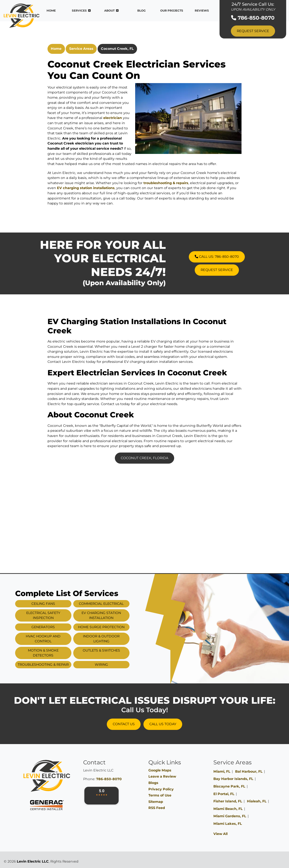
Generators (56, 627)
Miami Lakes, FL (228, 824)
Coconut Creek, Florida (144, 458)
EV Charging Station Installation (114, 615)
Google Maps (160, 770)
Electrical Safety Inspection (56, 615)
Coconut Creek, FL (117, 49)
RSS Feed (157, 808)
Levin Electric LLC (33, 861)
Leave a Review (162, 776)
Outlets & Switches (114, 650)
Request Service (253, 31)
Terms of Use (160, 795)
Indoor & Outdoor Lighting (114, 639)
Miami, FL (222, 771)
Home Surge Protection (114, 627)
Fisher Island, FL (228, 801)
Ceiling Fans (56, 604)
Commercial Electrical (114, 604)
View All (220, 834)
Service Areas (81, 49)
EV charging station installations (86, 188)
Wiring (114, 665)
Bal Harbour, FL (249, 771)
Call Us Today (163, 724)
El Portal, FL (224, 794)
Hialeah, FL (257, 801)
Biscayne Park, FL (229, 786)
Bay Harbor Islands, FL (233, 779)
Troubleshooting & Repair (56, 665)
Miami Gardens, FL (230, 816)
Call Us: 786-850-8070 (230, 257)
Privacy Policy (161, 789)
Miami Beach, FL (228, 809)
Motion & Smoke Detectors (56, 653)
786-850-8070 (253, 18)
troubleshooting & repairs (166, 183)
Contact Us (124, 724)
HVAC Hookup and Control (56, 639)
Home (56, 49)
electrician (113, 118)
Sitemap (156, 802)
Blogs (153, 783)
